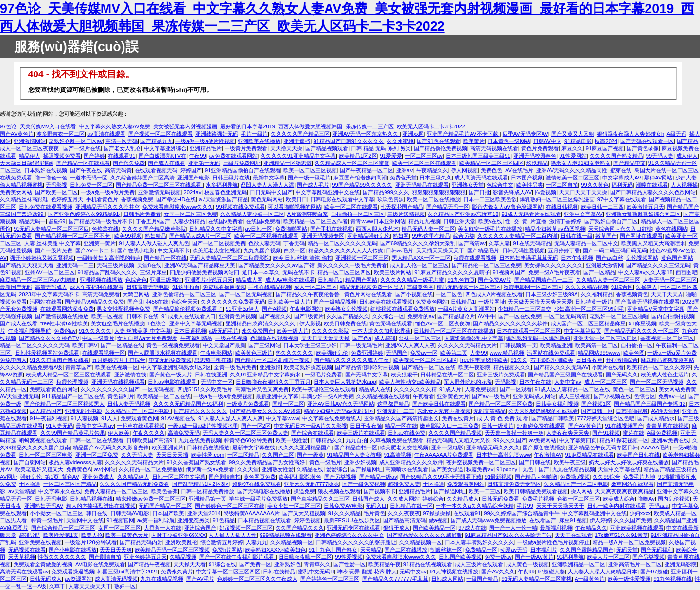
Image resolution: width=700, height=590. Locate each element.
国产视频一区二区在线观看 (160, 134)
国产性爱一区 (350, 564)
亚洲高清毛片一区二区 (635, 564)
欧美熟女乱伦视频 (346, 309)
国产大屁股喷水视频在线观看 (163, 353)
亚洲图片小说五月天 (209, 280)
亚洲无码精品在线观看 (422, 185)
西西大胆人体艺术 (377, 229)
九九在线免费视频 (200, 440)
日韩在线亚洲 (211, 375)
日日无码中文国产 (271, 192)
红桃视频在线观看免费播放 (402, 309)
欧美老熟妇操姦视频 (308, 367)
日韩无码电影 (51, 499)
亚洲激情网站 (30, 141)
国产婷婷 (94, 156)
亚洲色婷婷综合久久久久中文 (349, 535)
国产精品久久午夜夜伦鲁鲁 (308, 294)
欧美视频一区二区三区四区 (425, 360)
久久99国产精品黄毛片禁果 (73, 433)
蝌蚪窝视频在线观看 (43, 440)
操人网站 (581, 491)
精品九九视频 (424, 221)
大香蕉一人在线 (163, 528)
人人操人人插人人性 (233, 535)
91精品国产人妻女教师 (354, 455)
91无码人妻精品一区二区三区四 (51, 229)
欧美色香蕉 (165, 491)
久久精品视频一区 (292, 542)
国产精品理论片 (456, 316)
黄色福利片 (121, 396)
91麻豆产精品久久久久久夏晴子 (452, 272)
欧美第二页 (454, 353)
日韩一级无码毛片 (361, 345)
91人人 (109, 418)
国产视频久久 (275, 316)
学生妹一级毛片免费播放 (258, 499)
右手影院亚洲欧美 (552, 360)
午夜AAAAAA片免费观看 (444, 455)
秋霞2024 (606, 141)
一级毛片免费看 (324, 375)
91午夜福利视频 (49, 418)
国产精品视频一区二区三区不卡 (73, 236)
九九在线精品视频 (574, 469)
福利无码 (622, 185)
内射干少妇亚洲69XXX (178, 535)
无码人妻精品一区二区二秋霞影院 (230, 258)
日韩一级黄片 (498, 426)
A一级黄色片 (590, 579)
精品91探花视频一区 (624, 440)
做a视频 (438, 520)
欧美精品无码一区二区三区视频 (172, 550)
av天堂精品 (22, 491)
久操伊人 (647, 287)
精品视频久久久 (512, 367)
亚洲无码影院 (681, 564)
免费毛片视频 (538, 499)
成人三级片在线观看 (479, 564)
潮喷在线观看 (652, 185)
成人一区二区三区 (315, 287)
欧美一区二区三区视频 (310, 170)
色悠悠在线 (105, 229)
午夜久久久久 (149, 433)
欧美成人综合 (619, 499)
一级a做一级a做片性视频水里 (203, 426)
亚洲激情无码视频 (159, 192)
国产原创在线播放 (544, 447)
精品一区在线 (401, 426)
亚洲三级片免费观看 (501, 375)
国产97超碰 (654, 572)
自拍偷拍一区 (637, 345)
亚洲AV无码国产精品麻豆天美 (200, 265)
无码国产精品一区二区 (165, 506)
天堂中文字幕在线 (619, 469)
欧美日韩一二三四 (602, 207)
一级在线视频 (231, 338)
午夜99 (197, 156)
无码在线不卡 (298, 272)
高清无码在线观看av (24, 572)
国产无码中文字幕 (367, 375)
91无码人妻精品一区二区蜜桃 (536, 579)
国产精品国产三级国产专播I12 (650, 404)
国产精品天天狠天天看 (27, 265)
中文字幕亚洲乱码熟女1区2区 (176, 367)
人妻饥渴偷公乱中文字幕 (474, 338)
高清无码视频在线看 (494, 148)
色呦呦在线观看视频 (274, 338)
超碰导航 (30, 535)
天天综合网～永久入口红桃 (620, 229)
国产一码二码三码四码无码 (615, 250)
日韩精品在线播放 (208, 447)
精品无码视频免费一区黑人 (372, 287)
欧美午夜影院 (474, 367)
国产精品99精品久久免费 (94, 302)
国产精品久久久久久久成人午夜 (352, 360)
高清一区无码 (122, 141)
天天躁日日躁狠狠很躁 (27, 163)
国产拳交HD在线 (176, 199)
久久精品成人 (463, 499)
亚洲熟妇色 (288, 564)
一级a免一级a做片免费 (108, 192)
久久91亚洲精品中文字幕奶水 (266, 375)
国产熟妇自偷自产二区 (611, 221)
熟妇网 (401, 236)
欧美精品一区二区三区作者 (315, 221)
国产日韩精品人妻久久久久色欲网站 (653, 192)
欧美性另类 (530, 185)
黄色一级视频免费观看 (173, 345)
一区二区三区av (424, 156)
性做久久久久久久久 (62, 557)
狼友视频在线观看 (339, 491)
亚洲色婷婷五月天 (145, 557)
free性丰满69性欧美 (64, 323)
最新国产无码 (16, 287)
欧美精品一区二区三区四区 (491, 163)
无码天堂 (627, 550)
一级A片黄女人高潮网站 (466, 309)
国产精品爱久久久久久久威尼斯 (424, 535)
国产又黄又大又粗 (573, 134)
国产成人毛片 (313, 185)
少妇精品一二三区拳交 (525, 309)
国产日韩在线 (535, 462)
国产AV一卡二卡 (95, 250)
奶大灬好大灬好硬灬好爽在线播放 (629, 462)
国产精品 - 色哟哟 (536, 477)
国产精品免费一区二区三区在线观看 (159, 185)
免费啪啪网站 (291, 229)
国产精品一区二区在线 (429, 367)
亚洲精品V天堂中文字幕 (656, 309)
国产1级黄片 (309, 316)
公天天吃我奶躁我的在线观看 (543, 411)
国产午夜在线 (86, 170)
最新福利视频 (556, 528)
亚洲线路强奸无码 (217, 134)
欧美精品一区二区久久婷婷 (659, 367)
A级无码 (677, 134)
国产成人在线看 (166, 163)
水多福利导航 (222, 185)
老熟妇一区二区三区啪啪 (619, 316)
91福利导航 (570, 557)
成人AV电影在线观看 (290, 280)
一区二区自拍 (562, 185)
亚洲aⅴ (405, 170)
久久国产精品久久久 (300, 528)
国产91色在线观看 (438, 141)
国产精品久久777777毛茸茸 (395, 579)
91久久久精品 (344, 513)
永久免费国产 (258, 331)
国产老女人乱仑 (122, 148)
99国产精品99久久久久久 (362, 185)
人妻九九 (257, 542)
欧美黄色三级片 (254, 353)
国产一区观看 (516, 389)
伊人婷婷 (600, 520)
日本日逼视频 (190, 331)
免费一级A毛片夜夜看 (554, 272)
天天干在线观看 (573, 535)
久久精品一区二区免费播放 (151, 469)
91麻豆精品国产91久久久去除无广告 (508, 535)
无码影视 (56, 185)
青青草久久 (317, 564)
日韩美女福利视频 (557, 404)
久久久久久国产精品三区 (300, 134)
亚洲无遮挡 (297, 141)
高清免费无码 (184, 433)
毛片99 (525, 506)
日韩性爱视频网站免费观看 (47, 353)
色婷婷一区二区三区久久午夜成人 (257, 579)
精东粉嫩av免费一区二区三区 (151, 499)
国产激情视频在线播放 (62, 316)
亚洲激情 (270, 367)
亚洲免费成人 (98, 477)
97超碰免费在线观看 (541, 426)
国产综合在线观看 (313, 433)
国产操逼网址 (367, 469)
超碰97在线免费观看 (257, 484)
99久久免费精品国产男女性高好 (268, 462)
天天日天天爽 (116, 550)
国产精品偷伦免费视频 (440, 148)
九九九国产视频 (262, 250)
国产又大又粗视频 (304, 513)
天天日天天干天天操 (583, 192)
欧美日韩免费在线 (345, 323)
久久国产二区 (278, 455)
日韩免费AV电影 (343, 506)
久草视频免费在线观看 (397, 440)
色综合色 (136, 280)
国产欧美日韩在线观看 (439, 404)
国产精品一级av (378, 477)
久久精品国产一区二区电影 (138, 411)
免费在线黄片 (458, 418)
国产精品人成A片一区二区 (200, 236)
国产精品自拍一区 (356, 447)
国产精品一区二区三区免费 (501, 404)
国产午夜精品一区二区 (367, 170)
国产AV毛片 (200, 579)
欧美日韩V (85, 345)
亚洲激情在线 (130, 375)
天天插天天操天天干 (440, 250)
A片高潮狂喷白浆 (308, 214)
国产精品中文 (630, 163)
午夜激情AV (548, 455)
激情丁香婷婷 (565, 221)
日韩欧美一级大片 (289, 302)
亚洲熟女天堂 (468, 185)
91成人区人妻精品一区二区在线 (572, 389)
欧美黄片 (474, 141)
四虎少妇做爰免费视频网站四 (204, 272)
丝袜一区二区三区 (420, 338)
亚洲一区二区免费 (97, 455)
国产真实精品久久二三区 (320, 499)
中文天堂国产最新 (224, 345)
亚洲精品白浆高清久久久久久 (261, 323)
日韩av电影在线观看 (173, 382)
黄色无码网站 (267, 199)
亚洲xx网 (413, 134)
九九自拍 (356, 440)
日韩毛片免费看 (142, 214)
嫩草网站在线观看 (632, 484)
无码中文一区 (217, 382)
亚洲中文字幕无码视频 (196, 323)
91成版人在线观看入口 (188, 316)
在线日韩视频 (562, 207)
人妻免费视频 (481, 389)
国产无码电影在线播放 (264, 491)
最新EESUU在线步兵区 (352, 520)
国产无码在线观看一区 (647, 141)
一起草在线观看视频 (141, 426)
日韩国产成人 (368, 499)
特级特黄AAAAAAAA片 (252, 513)
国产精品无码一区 (448, 207)
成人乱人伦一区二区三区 (419, 265)
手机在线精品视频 (270, 287)
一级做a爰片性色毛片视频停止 (553, 542)
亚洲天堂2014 (204, 513)
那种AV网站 (658, 178)
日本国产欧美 (168, 513)
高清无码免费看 (101, 294)
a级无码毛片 (224, 331)
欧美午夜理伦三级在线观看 (324, 389)
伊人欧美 (119, 433)
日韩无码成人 (46, 579)
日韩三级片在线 (231, 178)
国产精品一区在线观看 (83, 163)
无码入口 (376, 506)
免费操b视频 (575, 477)
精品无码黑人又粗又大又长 (458, 440)
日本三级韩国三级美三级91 (478, 156)
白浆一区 (295, 250)
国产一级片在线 (82, 148)
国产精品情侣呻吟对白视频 (367, 367)
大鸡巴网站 (136, 294)
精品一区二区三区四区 (344, 272)
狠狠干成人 (396, 528)
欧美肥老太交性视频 (217, 250)
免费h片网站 (227, 550)
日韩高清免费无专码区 (514, 484)
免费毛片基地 (639, 477)
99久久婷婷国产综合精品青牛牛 (521, 513)
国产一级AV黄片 (534, 557)
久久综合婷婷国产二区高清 (142, 178)
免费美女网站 (16, 192)
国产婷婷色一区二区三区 (330, 579)
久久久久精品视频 (587, 287)
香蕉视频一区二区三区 (667, 338)
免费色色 (491, 170)
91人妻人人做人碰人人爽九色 (154, 243)
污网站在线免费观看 (551, 353)
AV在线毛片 (519, 170)
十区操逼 (30, 484)
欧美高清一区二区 (596, 345)
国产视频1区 (596, 404)
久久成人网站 (403, 499)
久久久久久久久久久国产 (110, 389)
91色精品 (223, 520)
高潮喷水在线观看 (407, 469)
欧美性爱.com (208, 455)
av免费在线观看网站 (233, 156)
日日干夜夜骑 (366, 426)
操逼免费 (304, 491)
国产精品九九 (157, 141)
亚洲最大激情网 (604, 265)
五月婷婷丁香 (564, 250)
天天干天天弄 (667, 294)
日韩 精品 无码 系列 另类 (381, 148)
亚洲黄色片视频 (237, 316)
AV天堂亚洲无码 (19, 396)
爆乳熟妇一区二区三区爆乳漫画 (557, 199)
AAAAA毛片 (656, 447)
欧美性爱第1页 (61, 535)
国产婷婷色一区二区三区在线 (230, 506)
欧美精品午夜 (385, 564)
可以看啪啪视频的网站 (295, 207)
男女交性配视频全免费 (123, 309)
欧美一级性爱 (292, 440)
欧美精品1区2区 (358, 156)
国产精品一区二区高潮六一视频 (273, 360)
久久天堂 (248, 469)
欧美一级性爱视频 (629, 579)
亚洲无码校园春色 (535, 156)
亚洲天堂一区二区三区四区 (605, 338)
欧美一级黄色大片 (127, 535)
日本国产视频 (527, 178)
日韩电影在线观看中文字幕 (342, 199)
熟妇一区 (125, 586)
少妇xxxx (640, 513)
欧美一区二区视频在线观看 (266, 236)
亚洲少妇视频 (360, 462)
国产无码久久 (622, 375)
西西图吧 (686, 272)
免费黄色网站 (432, 302)
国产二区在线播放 (406, 550)
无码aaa (659, 506)
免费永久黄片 (177, 572)
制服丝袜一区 (446, 550)
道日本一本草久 (261, 272)
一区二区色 (449, 294)
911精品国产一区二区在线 (73, 396)
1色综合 (157, 323)
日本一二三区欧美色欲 (490, 199)
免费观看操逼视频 (224, 287)
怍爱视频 (545, 192)
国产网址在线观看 (641, 236)
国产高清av (472, 243)
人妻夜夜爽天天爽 (568, 433)
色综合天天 (184, 302)
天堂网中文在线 (85, 520)
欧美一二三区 (485, 491)
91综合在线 (222, 564)
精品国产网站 (361, 280)
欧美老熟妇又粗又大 (39, 469)
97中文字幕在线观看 (622, 199)
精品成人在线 (375, 389)
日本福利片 (544, 550)
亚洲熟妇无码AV (44, 506)
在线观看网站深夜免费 (67, 309)
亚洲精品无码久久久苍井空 (107, 207)
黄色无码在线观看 (391, 323)
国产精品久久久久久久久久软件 (510, 323)
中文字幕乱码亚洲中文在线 (328, 192)
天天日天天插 (172, 455)
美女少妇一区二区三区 (294, 506)
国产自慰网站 (30, 462)
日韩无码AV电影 (130, 513)
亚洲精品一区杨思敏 (288, 163)
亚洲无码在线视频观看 (118, 382)
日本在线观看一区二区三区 (529, 331)
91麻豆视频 (642, 323)
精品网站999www (599, 353)
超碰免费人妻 (404, 484)
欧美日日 (297, 199)
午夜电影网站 (306, 309)
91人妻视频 (84, 418)
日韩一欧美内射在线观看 (617, 506)
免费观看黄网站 (466, 484)
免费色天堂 (403, 178)
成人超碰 (385, 338)
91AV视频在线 (178, 418)
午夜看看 (423, 396)
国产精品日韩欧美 (553, 418)
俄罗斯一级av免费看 (210, 469)
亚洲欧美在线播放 (259, 141)
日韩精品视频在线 (91, 499)
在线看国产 (543, 520)
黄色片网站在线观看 (368, 294)
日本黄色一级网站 (509, 141)
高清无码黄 (118, 170)
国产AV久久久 (498, 572)
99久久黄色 (595, 185)
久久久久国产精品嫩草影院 (154, 229)
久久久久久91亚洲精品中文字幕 (298, 156)
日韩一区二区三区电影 (46, 455)
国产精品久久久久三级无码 (658, 265)
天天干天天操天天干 (560, 506)
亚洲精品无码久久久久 (493, 447)
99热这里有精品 (431, 236)
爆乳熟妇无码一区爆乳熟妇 (538, 338)
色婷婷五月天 (67, 199)
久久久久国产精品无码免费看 (134, 484)
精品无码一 (32, 221)
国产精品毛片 (483, 250)
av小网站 (105, 469)
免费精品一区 (481, 550)
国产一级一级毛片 (309, 178)
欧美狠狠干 (404, 375)
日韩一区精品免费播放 (208, 491)
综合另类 (464, 236)
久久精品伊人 (133, 477)
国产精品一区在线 (165, 258)
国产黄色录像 (643, 148)
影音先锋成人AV (512, 192)
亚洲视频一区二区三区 (362, 258)
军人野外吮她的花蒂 (468, 382)
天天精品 (371, 550)
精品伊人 (30, 156)
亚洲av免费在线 (670, 440)
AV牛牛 (487, 316)
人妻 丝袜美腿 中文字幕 (52, 243)
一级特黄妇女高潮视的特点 (109, 258)
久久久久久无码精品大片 (467, 345)
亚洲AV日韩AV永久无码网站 (341, 404)
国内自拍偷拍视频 (673, 316)
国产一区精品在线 (122, 345)
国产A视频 (274, 309)
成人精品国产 (46, 411)
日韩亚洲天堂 (459, 221)
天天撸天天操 (286, 148)
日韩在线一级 (577, 236)
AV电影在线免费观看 (100, 564)
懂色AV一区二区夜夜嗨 (443, 323)
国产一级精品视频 (335, 302)
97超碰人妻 (551, 572)
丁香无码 (294, 243)
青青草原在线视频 (667, 426)
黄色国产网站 (677, 258)
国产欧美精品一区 (434, 528)
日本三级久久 (436, 178)
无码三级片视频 (115, 265)
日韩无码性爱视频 (524, 250)
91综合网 (622, 287)
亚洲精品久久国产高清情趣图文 (402, 418)
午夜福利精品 (196, 338)
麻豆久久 (572, 148)
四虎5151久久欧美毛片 (205, 389)
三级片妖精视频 (406, 214)
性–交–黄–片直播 (526, 221)
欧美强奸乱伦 (332, 353)
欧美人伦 (92, 535)
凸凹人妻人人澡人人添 (267, 185)
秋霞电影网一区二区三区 (533, 287)
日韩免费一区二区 (91, 185)
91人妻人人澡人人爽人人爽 (231, 418)
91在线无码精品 (532, 243)
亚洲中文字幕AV (583, 214)
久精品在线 (310, 469)
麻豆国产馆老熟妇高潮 (360, 178)
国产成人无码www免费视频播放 (489, 520)
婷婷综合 (433, 499)
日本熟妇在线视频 (46, 170)
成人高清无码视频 (116, 579)
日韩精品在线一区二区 (447, 375)
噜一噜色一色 (51, 178)
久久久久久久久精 (415, 389)
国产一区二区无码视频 (246, 294)
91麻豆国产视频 (605, 148)
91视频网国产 (509, 272)
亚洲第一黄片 (100, 243)
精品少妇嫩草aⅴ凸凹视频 (555, 229)
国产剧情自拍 (225, 477)
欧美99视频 (128, 236)
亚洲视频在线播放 (101, 280)
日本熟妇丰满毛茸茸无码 (529, 258)
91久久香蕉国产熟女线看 (196, 462)
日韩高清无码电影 (148, 287)
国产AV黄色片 (17, 134)
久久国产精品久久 (348, 316)
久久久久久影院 (330, 331)
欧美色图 (634, 353)
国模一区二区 (288, 404)
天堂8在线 (149, 265)
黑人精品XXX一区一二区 (421, 258)
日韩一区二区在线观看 (97, 440)
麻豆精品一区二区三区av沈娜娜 (38, 280)
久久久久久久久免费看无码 (233, 302)
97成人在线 (472, 528)
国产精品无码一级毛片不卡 (101, 221)
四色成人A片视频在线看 (494, 294)
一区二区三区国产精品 (70, 484)
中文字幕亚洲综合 (165, 148)
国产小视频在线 (414, 294)
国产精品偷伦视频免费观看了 (188, 309)
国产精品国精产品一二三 (544, 280)
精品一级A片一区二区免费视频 (629, 542)
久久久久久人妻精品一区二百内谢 (517, 236)
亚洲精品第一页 (207, 499)
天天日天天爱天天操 (325, 338)
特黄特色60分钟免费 (248, 440)
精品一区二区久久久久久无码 (342, 243)
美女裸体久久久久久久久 (553, 265)
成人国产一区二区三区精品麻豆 (588, 323)
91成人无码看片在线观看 (531, 214)
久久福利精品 (597, 294)
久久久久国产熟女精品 (616, 156)
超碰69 (57, 221)
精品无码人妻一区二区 (428, 229)
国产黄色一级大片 (171, 375)
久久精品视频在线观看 (383, 396)
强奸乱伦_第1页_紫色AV (50, 477)
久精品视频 (183, 557)
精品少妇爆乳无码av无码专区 (339, 411)
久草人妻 (499, 243)
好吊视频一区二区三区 (246, 528)
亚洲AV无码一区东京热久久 (366, 134)
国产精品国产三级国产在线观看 (565, 375)
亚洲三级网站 (166, 280)
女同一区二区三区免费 (191, 214)
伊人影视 (310, 323)
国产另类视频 (340, 477)
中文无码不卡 (174, 250)
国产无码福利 (657, 550)
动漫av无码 (514, 550)
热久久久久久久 (294, 353)
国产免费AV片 (495, 280)
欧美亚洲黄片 (168, 447)
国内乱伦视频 (674, 499)
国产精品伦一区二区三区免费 (486, 265)
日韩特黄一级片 (594, 302)
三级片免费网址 (242, 163)
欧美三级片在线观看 (361, 433)
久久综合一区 (388, 316)
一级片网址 (492, 302)
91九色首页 (461, 280)
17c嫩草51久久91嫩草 (621, 535)
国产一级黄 (310, 455)
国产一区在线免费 (520, 316)
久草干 (57, 586)
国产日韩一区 (597, 411)
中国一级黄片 (98, 338)
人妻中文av (568, 382)
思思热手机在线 (213, 360)
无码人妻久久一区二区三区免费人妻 (245, 433)
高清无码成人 (51, 287)
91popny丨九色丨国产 (523, 469)
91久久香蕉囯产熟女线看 (59, 360)
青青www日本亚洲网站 (378, 221)
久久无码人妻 (137, 455)
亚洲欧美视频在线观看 (637, 528)
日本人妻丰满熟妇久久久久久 (480, 542)
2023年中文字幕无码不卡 (49, 294)
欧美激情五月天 (645, 207)
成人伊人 (687, 156)
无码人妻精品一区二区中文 (586, 243)
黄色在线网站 (671, 229)
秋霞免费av (480, 469)
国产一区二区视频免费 (219, 243)
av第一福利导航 (156, 520)
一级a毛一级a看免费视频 (223, 396)
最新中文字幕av (95, 426)
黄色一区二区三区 (634, 389)
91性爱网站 (573, 156)
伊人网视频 (464, 170)
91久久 (519, 360)
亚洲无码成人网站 (534, 396)
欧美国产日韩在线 (638, 455)
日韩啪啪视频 (632, 411)
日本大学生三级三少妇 (310, 345)
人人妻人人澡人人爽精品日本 (603, 572)
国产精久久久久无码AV (561, 367)
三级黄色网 (420, 287)
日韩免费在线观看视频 (46, 207)
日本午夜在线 (535, 382)
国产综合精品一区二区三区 (63, 528)
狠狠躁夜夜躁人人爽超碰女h (630, 134)
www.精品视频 (507, 353)
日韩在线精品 (279, 572)
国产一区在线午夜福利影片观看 (237, 557)
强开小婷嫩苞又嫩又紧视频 (42, 258)
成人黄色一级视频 (527, 564)
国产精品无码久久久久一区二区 (642, 331)
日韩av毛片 (400, 250)
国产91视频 (606, 433)
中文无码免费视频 (170, 360)
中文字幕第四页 (583, 331)
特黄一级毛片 (47, 520)
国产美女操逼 (447, 469)
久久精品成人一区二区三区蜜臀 (352, 163)
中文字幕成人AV (622, 178)
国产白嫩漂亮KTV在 (163, 156)
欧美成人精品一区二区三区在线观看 (69, 375)
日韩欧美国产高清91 (151, 440)
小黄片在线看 (608, 367)
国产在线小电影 (136, 250)
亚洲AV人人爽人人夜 (410, 345)
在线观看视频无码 (156, 170)
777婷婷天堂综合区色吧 (606, 418)
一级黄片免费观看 (246, 148)
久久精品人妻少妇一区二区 (252, 214)
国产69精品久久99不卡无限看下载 (441, 477)
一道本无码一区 (89, 178)
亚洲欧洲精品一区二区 (578, 564)
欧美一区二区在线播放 (434, 199)
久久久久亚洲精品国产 (305, 447)
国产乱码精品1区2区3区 (201, 484)
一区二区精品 (243, 455)
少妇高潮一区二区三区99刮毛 (589, 309)
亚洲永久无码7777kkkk (311, 484)
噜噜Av (646, 499)
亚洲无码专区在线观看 (353, 528)
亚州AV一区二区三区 (50, 272)
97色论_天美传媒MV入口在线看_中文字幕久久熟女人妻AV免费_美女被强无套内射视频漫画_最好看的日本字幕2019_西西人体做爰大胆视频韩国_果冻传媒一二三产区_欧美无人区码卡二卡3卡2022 (233, 126)
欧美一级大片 (293, 331)
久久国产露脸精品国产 (587, 550)
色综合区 (645, 396)
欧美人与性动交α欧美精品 (410, 382)
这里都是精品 (393, 404)
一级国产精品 (482, 579)
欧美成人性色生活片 (665, 375)
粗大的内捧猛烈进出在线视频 (101, 506)
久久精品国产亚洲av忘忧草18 (463, 214)
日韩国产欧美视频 (460, 557)
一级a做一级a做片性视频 (205, 141)
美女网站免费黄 (677, 389)
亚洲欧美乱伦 (181, 542)
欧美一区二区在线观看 (351, 207)
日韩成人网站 (447, 579)
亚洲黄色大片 (453, 396)
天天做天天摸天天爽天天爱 (540, 302)
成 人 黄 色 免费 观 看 (503, 418)
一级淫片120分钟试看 (91, 542)
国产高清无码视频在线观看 (647, 302)
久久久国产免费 (633, 520)
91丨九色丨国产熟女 (333, 550)
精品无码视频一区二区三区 (469, 287)
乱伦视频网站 (642, 258)
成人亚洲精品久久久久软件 (411, 462)
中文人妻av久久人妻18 (646, 272)
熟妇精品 (156, 236)
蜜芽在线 (621, 170)
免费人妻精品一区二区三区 (116, 491)
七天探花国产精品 (402, 207)
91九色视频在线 (672, 579)
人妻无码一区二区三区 (670, 280)
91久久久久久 (95, 331)
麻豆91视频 (573, 520)
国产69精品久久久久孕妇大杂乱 (418, 243)
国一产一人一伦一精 (513, 528)
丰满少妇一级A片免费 (327, 396)
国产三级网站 (264, 345)
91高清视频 (398, 455)
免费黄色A (79, 469)
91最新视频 (498, 477)
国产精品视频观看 (327, 148)
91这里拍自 (186, 287)
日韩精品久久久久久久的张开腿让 (356, 542)
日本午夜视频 (577, 258)
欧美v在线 (490, 221)
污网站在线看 (46, 302)
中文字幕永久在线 (60, 491)
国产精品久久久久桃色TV (49, 338)
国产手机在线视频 (332, 229)
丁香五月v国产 (153, 221)
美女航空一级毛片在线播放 (490, 229)
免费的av (65, 331)
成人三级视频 (575, 396)
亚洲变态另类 (193, 520)
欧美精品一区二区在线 (164, 396)
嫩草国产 (606, 236)
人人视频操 (684, 185)
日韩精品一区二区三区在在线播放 (454, 331)
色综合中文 (500, 185)
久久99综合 (606, 477)
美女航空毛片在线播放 (118, 323)
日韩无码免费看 (500, 499)
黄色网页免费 (260, 477)
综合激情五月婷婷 (222, 542)
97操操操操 (437, 513)
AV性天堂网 (665, 411)
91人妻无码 (59, 426)
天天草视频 (22, 557)
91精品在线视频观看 (428, 564)
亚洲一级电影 (447, 447)
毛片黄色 (374, 513)
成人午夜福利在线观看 (97, 287)
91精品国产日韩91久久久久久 (349, 141)
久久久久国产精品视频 (455, 433)
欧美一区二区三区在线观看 (424, 163)
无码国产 (397, 353)
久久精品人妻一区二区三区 (608, 280)
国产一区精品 (599, 272)
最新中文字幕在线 (254, 447)
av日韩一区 (259, 229)
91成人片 (450, 389)
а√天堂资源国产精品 (223, 199)
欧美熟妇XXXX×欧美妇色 (275, 550)
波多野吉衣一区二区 (61, 134)
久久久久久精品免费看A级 (31, 367)
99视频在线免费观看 (240, 207)
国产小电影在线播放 (73, 550)
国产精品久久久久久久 (200, 411)
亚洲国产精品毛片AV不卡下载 (463, 134)
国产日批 (479, 192)
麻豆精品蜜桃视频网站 (667, 360)
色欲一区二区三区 (578, 499)
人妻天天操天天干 (90, 586)
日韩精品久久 (327, 440)
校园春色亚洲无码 (226, 192)
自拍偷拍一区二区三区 (358, 214)
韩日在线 (97, 513)
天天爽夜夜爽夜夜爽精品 (624, 491)
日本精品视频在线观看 (264, 520)
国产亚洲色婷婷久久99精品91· (84, 214)
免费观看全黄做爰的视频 (43, 564)
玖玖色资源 (391, 199)
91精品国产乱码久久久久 (107, 272)
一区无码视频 (158, 389)
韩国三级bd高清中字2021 (128, 572)
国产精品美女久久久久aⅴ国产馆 (276, 265)
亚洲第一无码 (204, 163)
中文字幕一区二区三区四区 (228, 572)
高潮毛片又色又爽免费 (262, 389)
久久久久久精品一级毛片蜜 (412, 280)
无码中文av (413, 572)
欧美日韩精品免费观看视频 (536, 491)
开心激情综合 (622, 360)
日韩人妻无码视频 (129, 404)
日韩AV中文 (547, 141)
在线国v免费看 (226, 221)
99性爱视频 (349, 557)
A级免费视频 (662, 433)
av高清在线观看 (106, 134)
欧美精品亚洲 (556, 345)
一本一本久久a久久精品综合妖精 (474, 506)
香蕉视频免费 (137, 199)
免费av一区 (424, 353)
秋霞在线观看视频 (475, 258)
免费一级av (498, 557)
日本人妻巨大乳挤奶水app (345, 382)
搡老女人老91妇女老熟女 (580, 163)
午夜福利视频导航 (30, 331)
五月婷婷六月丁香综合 (119, 360)
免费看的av (421, 316)
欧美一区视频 (107, 316)
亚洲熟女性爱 (278, 469)
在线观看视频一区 (104, 353)
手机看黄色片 (102, 199)
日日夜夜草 (589, 360)
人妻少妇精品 (189, 221)
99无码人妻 (660, 156)
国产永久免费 (129, 163)
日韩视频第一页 (518, 345)
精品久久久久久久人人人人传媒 (346, 250)
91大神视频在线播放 (454, 572)
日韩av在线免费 (407, 433)
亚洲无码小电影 (83, 411)
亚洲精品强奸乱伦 (368, 236)
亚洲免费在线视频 (40, 542)
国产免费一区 (255, 564)
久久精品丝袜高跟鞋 (24, 199)
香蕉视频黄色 (632, 294)
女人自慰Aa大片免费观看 (147, 338)
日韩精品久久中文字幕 (216, 229)
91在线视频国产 (624, 426)
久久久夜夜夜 (404, 513)
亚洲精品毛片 (206, 148)
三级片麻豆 (153, 272)
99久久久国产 (510, 440)
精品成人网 (249, 280)
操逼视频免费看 (62, 156)
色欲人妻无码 (264, 243)
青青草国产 (79, 367)
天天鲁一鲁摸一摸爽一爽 (514, 433)
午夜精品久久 (432, 170)
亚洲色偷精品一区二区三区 (184, 294)
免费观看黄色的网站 (54, 389)
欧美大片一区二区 (608, 557)
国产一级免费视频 (364, 484)
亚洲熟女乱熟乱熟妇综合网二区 (643, 214)
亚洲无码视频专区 (323, 236)
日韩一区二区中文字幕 (179, 477)
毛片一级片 (254, 134)
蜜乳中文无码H (316, 572)
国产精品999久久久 (386, 192)
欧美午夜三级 (570, 462)
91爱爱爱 (391, 156)
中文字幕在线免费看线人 (332, 418)
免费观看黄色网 (139, 418)
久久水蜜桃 (400, 141)
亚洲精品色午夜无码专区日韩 (603, 447)
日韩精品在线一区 (411, 506)
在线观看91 (122, 156)
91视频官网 (120, 520)
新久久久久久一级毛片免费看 (352, 265)
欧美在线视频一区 (117, 367)
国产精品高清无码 (404, 520)
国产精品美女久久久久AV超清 (265, 411)
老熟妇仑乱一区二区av (76, 141)
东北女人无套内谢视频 (444, 411)
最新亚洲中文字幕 (277, 396)
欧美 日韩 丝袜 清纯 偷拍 (302, 258)
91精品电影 (578, 141)
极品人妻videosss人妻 (75, 462)
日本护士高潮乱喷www (504, 455)
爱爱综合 (337, 469)
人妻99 (478, 353)
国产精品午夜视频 (149, 564)
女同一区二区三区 (120, 528)
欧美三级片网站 (393, 272)
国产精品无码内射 (141, 542)
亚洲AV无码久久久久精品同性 (572, 170)
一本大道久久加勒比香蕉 (381, 331)
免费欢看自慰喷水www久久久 (178, 207)
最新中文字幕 (269, 178)
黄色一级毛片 (325, 462)
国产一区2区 (256, 426)
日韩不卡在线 (142, 316)
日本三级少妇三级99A (552, 294)
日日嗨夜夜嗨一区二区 (305, 557)
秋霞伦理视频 (72, 382)
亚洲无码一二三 (75, 265)
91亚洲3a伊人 (242, 309)
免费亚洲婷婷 (367, 353)
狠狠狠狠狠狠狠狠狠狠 (439, 192)
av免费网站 (543, 440)
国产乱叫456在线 (148, 302)
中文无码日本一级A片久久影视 (310, 426)
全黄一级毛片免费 (235, 367)
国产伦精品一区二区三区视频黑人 (64, 404)
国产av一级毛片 (491, 396)
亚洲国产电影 (193, 178)
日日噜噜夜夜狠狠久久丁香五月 (273, 382)
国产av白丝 (610, 258)
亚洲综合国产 (200, 528)
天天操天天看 (190, 564)
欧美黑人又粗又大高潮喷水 (653, 243)
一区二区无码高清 (565, 316)
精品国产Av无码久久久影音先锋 (111, 447)
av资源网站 (78, 579)
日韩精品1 (330, 280)
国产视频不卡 (380, 491)
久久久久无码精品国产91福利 (188, 404)
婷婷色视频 (307, 520)
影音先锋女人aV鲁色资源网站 (507, 207)
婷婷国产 (191, 170)
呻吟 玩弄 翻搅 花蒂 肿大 (367, 572)
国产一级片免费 (54, 250)
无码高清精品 (490, 411)
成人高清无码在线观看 (481, 178)
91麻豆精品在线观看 (590, 455)
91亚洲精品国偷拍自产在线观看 (242, 170)
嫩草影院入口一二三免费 (449, 426)
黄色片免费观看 (540, 148)
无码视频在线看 (27, 550)
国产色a (362, 338)
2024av (193, 192)
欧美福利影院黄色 (300, 477)
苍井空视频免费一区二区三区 (481, 462)
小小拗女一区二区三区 (56, 513)
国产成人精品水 (656, 418)
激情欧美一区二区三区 (573, 178)
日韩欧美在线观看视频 (386, 302)
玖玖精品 (537, 163)
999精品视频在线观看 (286, 535)
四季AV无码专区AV (525, 134)
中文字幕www (282, 418)
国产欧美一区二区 (56, 192)
